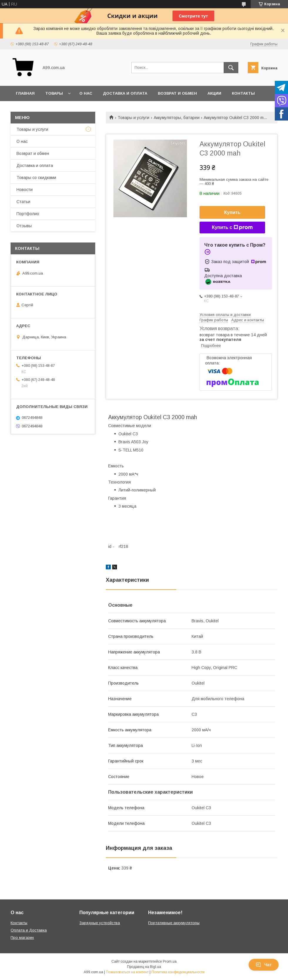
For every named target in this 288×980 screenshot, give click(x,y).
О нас (86, 93)
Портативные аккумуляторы (174, 923)
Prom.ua (170, 961)
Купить (232, 212)
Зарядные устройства (100, 923)
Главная (25, 93)
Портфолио (28, 214)
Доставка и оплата (125, 93)
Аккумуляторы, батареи (177, 118)
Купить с (232, 228)
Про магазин (22, 938)
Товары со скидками (36, 178)
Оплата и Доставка (29, 930)
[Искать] (231, 68)
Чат (264, 965)
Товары (54, 93)
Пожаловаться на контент (127, 972)
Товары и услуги (133, 118)
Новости (25, 190)
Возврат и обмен (177, 93)
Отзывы (24, 226)
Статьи (23, 202)
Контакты (243, 93)
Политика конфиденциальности (178, 972)
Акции (214, 93)
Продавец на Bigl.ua (144, 967)
